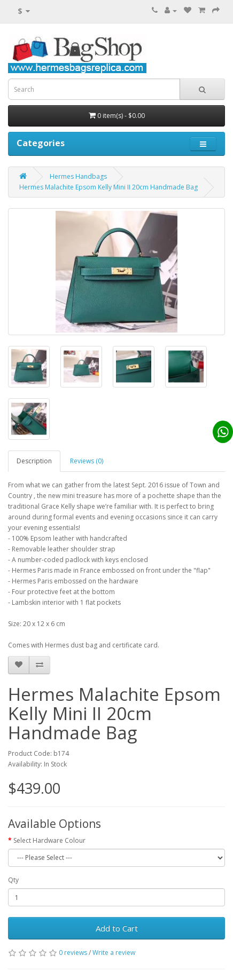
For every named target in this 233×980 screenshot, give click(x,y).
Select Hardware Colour (49, 840)
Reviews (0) (87, 461)
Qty (13, 880)
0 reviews (73, 953)
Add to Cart (117, 928)
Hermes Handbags (78, 176)
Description (34, 461)
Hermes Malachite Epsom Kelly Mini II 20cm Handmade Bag (108, 187)
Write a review (114, 953)
